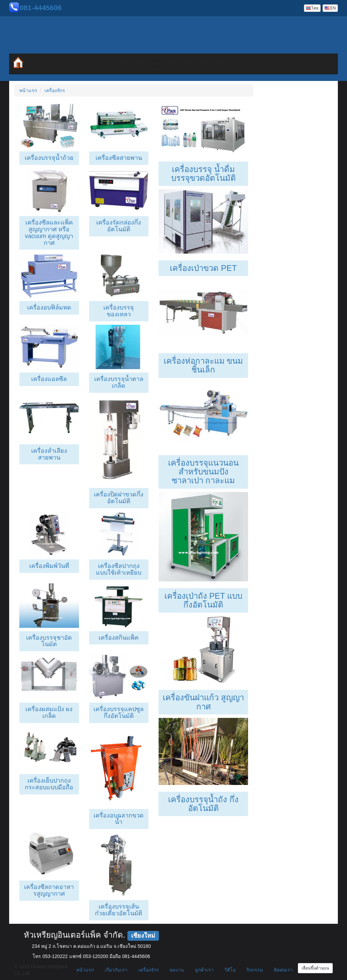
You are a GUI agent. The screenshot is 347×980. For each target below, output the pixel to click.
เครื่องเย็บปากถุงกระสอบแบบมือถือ (49, 784)
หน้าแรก (47, 63)
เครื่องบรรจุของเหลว (119, 311)
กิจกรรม (251, 63)
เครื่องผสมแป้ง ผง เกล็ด (49, 712)
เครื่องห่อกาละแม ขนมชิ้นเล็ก (203, 365)
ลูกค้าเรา (204, 970)
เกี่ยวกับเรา (88, 63)
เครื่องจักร (129, 63)
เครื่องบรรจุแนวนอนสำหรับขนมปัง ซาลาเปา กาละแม (203, 472)
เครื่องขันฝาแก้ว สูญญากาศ (203, 702)
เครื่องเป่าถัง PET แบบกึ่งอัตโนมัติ (203, 600)
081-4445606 (41, 8)
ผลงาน (169, 63)
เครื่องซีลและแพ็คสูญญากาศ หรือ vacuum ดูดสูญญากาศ (49, 232)
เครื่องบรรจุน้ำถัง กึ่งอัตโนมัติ (203, 804)
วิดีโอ (210, 63)
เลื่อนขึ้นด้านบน (315, 968)
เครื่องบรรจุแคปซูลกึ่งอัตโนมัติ (119, 712)
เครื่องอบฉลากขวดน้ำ (119, 819)
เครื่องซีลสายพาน (119, 158)
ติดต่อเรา (292, 63)
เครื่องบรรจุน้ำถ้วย (49, 158)
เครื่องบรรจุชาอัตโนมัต (49, 641)
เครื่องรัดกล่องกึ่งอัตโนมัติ (119, 226)
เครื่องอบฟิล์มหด (49, 307)
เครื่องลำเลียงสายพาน (49, 454)
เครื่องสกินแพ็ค (119, 638)
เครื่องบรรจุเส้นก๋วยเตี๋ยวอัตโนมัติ (119, 910)
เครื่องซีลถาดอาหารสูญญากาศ (49, 890)
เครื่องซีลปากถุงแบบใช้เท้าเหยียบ (119, 569)
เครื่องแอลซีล (49, 379)
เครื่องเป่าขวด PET (203, 268)
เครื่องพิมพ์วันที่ (49, 566)
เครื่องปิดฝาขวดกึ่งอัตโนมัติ (119, 498)
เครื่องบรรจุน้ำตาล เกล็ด (119, 382)
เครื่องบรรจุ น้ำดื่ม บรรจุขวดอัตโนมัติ (203, 174)
